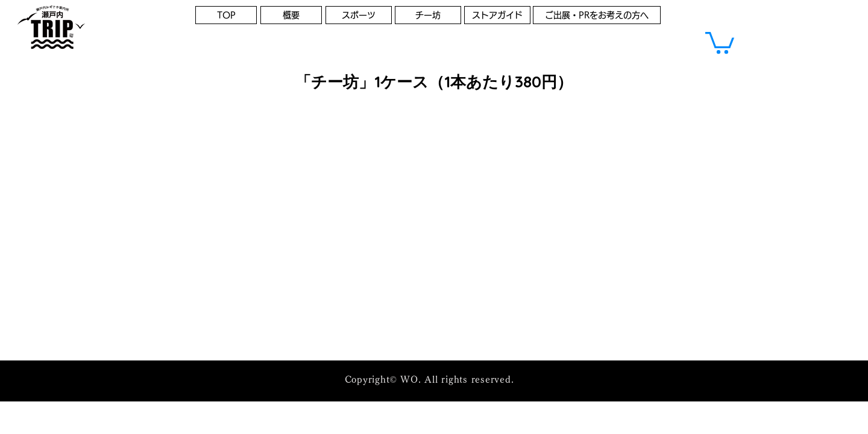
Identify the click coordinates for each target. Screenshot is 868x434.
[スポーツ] (359, 15)
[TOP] (226, 15)
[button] (720, 42)
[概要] (291, 15)
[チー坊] (428, 15)
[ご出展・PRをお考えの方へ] (597, 15)
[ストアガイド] (497, 15)
